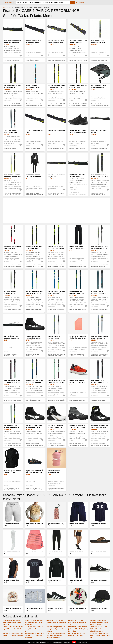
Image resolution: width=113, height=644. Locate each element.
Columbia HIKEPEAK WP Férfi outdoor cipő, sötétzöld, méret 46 (99, 629)
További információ (82, 642)
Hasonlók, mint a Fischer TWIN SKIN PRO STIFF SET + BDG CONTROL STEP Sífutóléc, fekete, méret (13, 195)
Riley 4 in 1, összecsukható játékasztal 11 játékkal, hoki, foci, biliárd (78, 629)
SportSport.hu (10, 2)
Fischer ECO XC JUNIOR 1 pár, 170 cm (56, 176)
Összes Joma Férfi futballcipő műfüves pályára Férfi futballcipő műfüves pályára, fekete (34, 490)
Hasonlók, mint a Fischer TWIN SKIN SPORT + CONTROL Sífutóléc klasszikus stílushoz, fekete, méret (56, 105)
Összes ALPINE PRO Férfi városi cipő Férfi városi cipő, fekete (77, 149)
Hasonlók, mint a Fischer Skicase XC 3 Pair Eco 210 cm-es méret (35, 60)
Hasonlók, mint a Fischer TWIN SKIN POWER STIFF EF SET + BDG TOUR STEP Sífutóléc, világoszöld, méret (13, 445)
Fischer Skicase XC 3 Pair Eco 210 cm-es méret (33, 43)
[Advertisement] (56, 210)
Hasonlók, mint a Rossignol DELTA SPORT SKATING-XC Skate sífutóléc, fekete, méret (13, 266)
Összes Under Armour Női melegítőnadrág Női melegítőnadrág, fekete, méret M (78, 266)
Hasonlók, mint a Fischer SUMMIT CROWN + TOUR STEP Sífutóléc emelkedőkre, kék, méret (56, 311)
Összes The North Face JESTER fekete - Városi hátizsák (12, 489)
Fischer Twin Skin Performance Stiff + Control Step (99, 43)
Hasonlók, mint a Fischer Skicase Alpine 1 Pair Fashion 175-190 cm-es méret (56, 61)
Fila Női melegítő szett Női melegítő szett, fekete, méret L (34, 629)
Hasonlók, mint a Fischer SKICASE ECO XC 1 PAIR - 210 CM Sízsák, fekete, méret (12, 61)
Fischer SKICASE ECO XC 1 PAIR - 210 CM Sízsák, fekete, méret (13, 43)
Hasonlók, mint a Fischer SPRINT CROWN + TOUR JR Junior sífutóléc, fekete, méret (13, 105)
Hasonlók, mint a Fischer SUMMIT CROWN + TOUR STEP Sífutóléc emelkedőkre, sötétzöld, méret (34, 311)
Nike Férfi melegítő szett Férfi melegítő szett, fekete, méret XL (12, 622)
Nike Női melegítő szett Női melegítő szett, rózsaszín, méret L (56, 629)
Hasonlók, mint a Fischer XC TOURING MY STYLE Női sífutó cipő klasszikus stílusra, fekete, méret (34, 445)
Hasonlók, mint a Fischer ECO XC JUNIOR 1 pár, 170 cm (56, 194)
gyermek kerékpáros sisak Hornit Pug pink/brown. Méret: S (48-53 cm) (56, 635)
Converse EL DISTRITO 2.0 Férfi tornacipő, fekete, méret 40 (100, 635)
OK (74, 642)
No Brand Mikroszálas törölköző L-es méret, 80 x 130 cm (78, 338)
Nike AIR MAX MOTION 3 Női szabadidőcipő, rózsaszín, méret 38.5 (35, 635)
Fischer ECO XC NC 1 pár (56, 130)
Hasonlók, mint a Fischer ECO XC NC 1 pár (56, 149)
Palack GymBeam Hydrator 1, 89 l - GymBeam (54, 472)
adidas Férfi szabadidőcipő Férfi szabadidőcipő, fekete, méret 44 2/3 (34, 622)
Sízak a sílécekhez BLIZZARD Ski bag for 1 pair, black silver (12, 338)
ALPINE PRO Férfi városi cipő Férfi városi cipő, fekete (78, 132)
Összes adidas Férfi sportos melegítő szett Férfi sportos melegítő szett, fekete (35, 195)
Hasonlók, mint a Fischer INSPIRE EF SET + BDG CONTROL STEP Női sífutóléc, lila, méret (13, 401)
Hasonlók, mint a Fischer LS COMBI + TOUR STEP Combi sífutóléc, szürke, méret (100, 266)
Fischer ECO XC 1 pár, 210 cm (99, 131)
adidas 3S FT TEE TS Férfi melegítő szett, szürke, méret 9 (56, 622)
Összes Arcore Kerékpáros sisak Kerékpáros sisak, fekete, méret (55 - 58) (100, 105)
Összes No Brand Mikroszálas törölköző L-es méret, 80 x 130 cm (77, 355)
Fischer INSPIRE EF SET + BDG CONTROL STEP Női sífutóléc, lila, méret (13, 383)
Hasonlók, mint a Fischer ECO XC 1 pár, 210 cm (100, 149)
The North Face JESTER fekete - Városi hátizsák (12, 472)
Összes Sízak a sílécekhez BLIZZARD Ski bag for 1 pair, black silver (12, 356)
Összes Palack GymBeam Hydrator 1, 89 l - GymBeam (56, 489)
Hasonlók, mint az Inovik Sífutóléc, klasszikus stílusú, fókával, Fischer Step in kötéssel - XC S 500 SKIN (34, 105)
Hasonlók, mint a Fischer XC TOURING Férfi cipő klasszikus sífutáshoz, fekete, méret (33, 356)
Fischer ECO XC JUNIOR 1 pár (34, 131)
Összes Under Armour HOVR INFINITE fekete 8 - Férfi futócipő (77, 400)
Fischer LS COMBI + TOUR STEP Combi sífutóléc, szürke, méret (100, 249)
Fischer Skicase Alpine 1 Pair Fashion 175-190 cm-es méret (56, 43)
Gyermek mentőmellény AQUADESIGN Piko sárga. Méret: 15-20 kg (99, 622)
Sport (5, 7)
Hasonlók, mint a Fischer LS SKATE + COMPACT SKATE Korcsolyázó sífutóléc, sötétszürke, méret (13, 311)
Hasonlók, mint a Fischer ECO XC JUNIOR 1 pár (34, 149)
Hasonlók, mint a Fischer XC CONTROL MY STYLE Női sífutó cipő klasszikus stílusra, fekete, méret (56, 445)
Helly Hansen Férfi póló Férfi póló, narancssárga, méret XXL (78, 622)
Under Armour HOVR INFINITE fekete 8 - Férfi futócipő (78, 383)
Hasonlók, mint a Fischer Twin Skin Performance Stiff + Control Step (100, 60)
